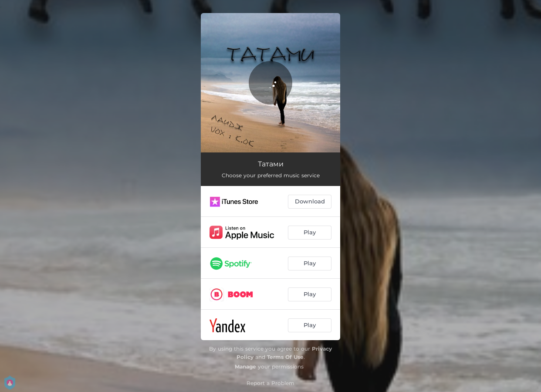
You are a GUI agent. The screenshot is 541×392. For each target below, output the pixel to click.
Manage (245, 367)
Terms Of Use (285, 357)
